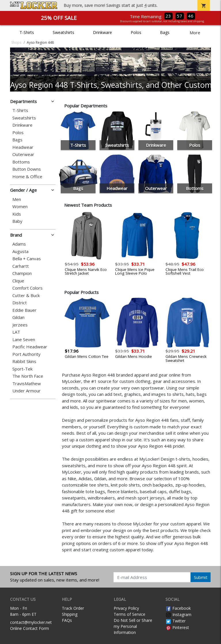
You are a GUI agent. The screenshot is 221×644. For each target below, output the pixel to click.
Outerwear (23, 154)
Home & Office (27, 177)
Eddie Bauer (24, 310)
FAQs (67, 620)
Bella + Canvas (27, 259)
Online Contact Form (29, 628)
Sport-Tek (22, 369)
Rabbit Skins (24, 361)
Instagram (178, 614)
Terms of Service (129, 614)
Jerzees (20, 325)
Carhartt (21, 266)
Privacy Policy (126, 608)
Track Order (73, 608)
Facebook (178, 608)
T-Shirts (27, 32)
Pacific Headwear (30, 347)
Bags (165, 32)
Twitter (176, 621)
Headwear (23, 147)
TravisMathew (27, 384)
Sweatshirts (63, 32)
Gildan (18, 317)
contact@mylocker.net (31, 622)
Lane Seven (24, 340)
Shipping (70, 614)
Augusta (20, 251)
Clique (18, 281)
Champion (22, 273)
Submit (201, 577)
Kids (17, 214)
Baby (17, 221)
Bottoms (21, 162)
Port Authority (26, 354)
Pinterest (177, 627)
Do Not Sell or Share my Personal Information (133, 626)
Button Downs (27, 169)
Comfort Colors (27, 288)
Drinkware (102, 32)
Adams (19, 244)
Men (17, 199)
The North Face (28, 376)
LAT (16, 332)
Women (20, 207)
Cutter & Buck (26, 296)
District (20, 303)
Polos (136, 32)
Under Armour (26, 391)
